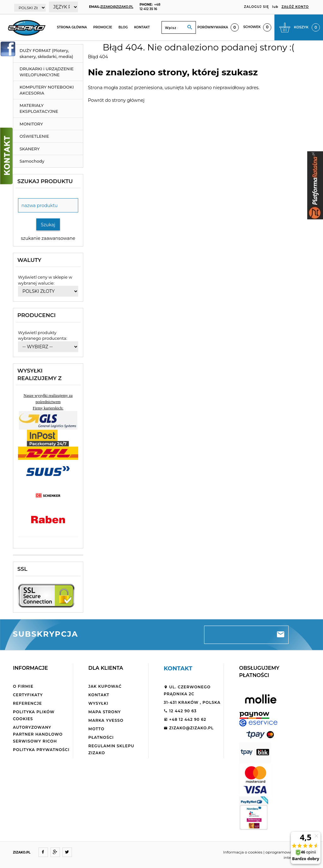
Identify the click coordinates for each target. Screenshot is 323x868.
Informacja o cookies (243, 852)
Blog (123, 27)
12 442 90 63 (180, 711)
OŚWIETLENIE (34, 136)
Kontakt (142, 27)
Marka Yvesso (106, 720)
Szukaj (48, 225)
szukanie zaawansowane (48, 238)
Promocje (103, 27)
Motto (96, 729)
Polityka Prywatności (41, 750)
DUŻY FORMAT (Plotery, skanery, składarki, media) (46, 53)
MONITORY (31, 124)
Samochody (32, 161)
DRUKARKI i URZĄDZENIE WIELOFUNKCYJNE (47, 72)
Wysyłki (98, 703)
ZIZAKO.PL (22, 852)
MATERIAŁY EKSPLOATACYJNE (39, 108)
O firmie (23, 686)
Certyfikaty (28, 695)
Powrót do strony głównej (116, 100)
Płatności (101, 737)
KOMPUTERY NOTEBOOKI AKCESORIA (47, 90)
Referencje (27, 703)
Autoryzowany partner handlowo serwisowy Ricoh (38, 734)
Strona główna (72, 27)
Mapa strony (105, 712)
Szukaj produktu (45, 181)
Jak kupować (105, 686)
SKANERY (30, 149)
